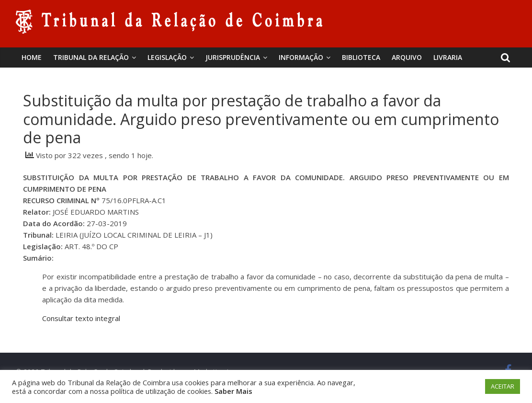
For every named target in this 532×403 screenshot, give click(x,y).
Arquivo (407, 57)
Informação (301, 57)
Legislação (167, 57)
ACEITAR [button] (503, 386)
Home (32, 57)
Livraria (448, 57)
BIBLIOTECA (361, 57)
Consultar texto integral (81, 318)
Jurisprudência (233, 57)
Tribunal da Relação (91, 57)
